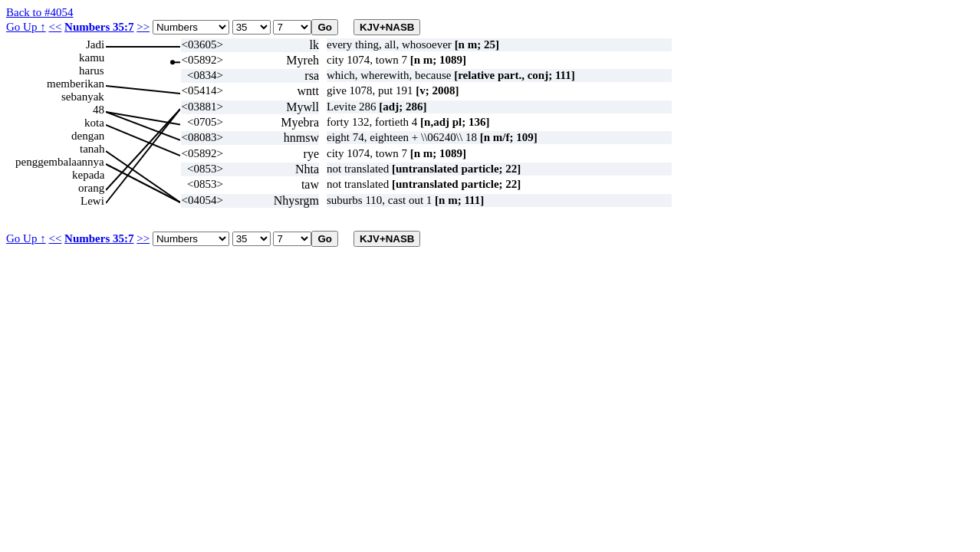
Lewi (92, 201)
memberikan (76, 84)
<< (55, 27)
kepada (88, 175)
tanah (92, 149)
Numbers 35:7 (99, 27)
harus (92, 71)
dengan (88, 136)
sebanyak (83, 97)
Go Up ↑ (26, 27)
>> (143, 27)
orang (91, 188)
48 (99, 110)
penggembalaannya (60, 162)
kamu (92, 58)
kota (94, 123)
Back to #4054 (40, 12)
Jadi (95, 44)
